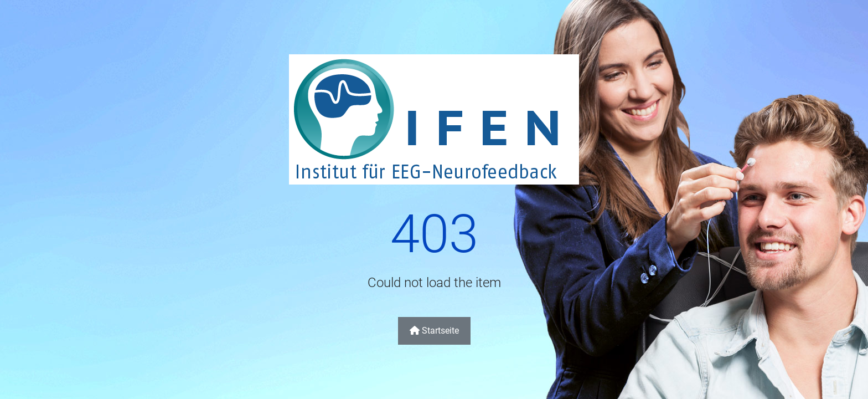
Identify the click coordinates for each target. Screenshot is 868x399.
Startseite (434, 331)
